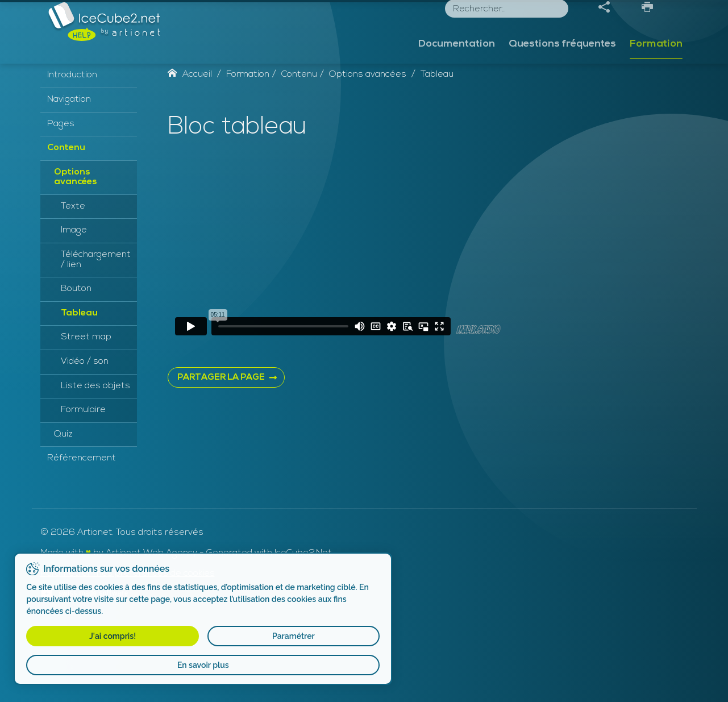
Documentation (457, 67)
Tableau (79, 393)
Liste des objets (95, 465)
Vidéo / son (85, 441)
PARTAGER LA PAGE (221, 457)
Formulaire (83, 489)
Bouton (76, 368)
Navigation (69, 179)
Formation (656, 67)
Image (74, 310)
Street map (86, 417)
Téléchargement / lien (96, 339)
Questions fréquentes (562, 67)
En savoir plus (108, 665)
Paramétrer (149, 636)
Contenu (66, 227)
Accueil (190, 154)
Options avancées (76, 256)
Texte (73, 286)
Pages (61, 203)
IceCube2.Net (303, 633)
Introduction (72, 155)
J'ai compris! (66, 636)
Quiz (63, 514)
